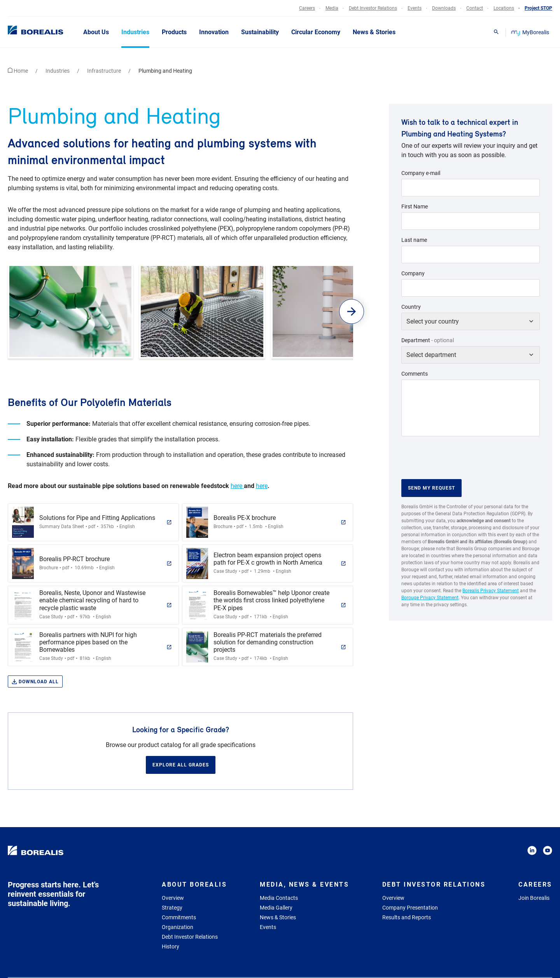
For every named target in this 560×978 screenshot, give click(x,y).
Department (428, 340)
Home (18, 71)
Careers (535, 884)
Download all (35, 682)
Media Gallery (276, 908)
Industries (58, 71)
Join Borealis (534, 898)
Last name (414, 240)
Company (413, 273)
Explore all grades (181, 765)
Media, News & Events (304, 884)
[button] (352, 311)
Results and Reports (407, 917)
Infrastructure (105, 71)
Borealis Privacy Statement (491, 591)
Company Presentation (410, 908)
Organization (178, 927)
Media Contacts (279, 898)
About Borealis (194, 884)
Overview (173, 898)
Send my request (431, 488)
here (237, 486)
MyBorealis (531, 32)
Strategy (172, 908)
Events (268, 927)
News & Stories (278, 917)
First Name (415, 206)
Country (411, 307)
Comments (415, 374)
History (171, 947)
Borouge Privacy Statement (430, 598)
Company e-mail (421, 173)
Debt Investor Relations (190, 937)
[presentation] (460, 458)
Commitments (179, 917)
